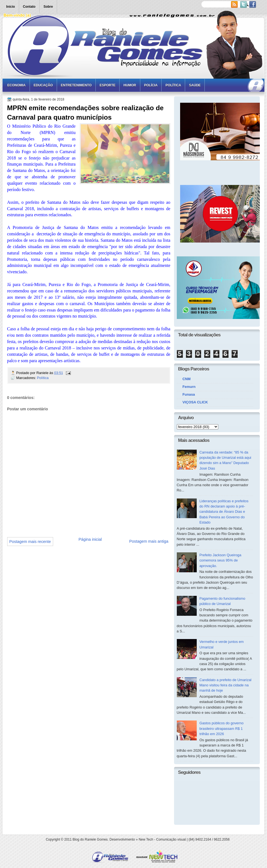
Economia (17, 85)
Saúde (195, 85)
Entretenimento (76, 85)
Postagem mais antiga (149, 541)
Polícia (151, 85)
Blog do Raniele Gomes (90, 839)
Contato (29, 7)
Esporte (107, 85)
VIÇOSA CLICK (195, 402)
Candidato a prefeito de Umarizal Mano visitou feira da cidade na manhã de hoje (225, 685)
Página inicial (90, 539)
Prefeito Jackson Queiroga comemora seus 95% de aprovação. (221, 560)
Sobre (48, 7)
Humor (130, 85)
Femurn (189, 387)
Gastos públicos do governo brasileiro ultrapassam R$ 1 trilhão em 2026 (221, 728)
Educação (43, 85)
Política (173, 85)
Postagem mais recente (30, 542)
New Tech (146, 839)
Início (11, 7)
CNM (187, 379)
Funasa (189, 394)
